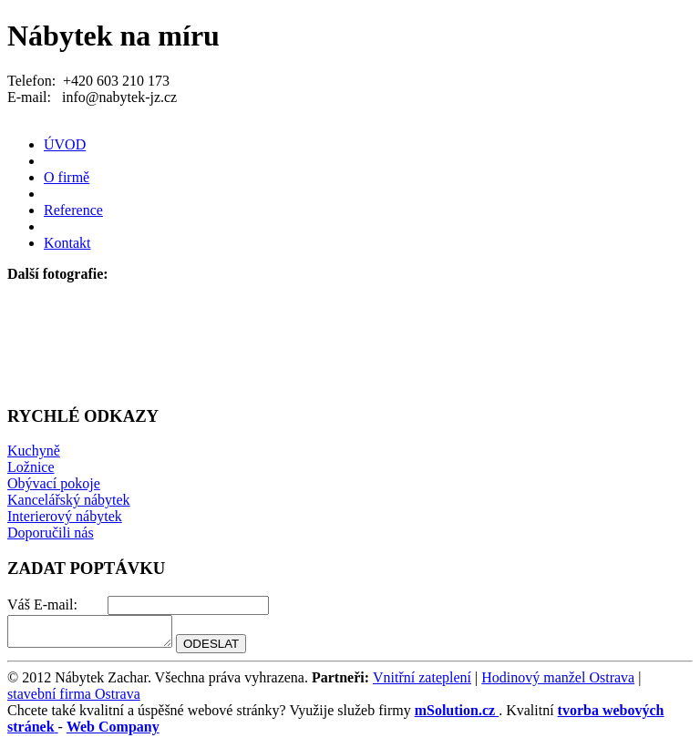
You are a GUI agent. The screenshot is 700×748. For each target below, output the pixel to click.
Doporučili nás (51, 533)
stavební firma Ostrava (74, 699)
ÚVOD (65, 144)
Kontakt (67, 243)
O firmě (67, 177)
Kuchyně (34, 451)
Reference (73, 210)
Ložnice (31, 467)
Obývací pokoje (54, 483)
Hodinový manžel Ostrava (558, 683)
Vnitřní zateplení (422, 683)
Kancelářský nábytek (69, 500)
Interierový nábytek (65, 516)
